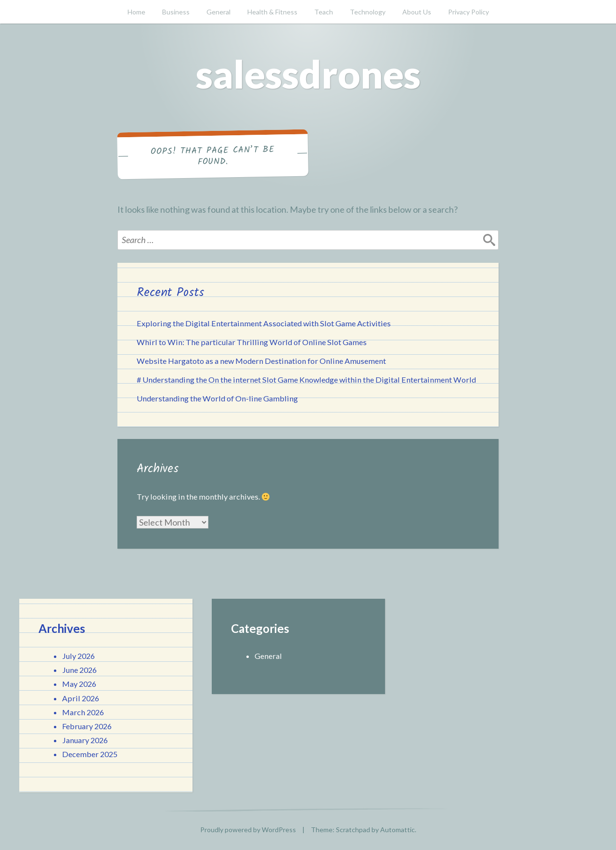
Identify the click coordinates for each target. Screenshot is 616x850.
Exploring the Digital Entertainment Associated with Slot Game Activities (264, 323)
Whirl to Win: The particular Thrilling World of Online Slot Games (252, 342)
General (218, 12)
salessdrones (308, 74)
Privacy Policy (468, 12)
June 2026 (79, 670)
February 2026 (87, 726)
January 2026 (85, 740)
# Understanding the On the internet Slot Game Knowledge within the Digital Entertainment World (306, 380)
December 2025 (90, 754)
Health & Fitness (272, 12)
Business (176, 12)
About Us (417, 12)
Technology (368, 12)
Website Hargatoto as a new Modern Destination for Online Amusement (261, 361)
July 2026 (78, 656)
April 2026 (81, 698)
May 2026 (79, 684)
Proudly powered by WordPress (248, 830)
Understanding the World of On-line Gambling (217, 398)
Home (136, 12)
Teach (324, 12)
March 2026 (83, 712)
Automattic (398, 830)
